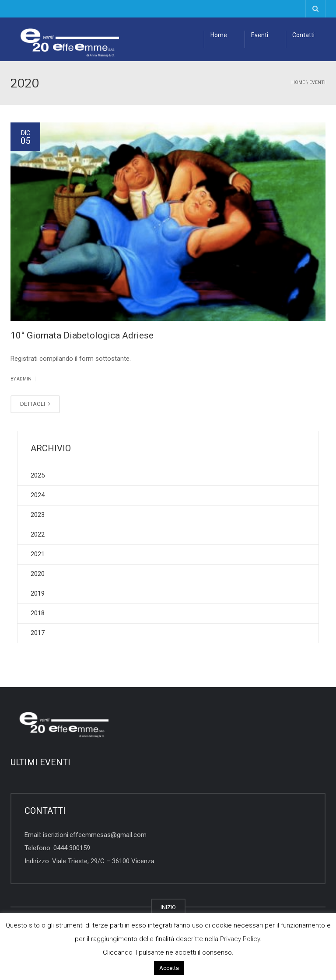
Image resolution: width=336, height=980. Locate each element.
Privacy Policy (240, 939)
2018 (38, 613)
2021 (38, 554)
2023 (38, 515)
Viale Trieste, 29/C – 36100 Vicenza (103, 861)
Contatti (303, 35)
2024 (38, 495)
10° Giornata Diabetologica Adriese (82, 335)
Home (219, 35)
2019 (38, 593)
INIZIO (168, 907)
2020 (38, 574)
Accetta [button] (169, 968)
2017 (38, 633)
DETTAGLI (35, 404)
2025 (38, 475)
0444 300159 (72, 848)
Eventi (260, 35)
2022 (38, 534)
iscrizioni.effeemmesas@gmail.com (95, 835)
